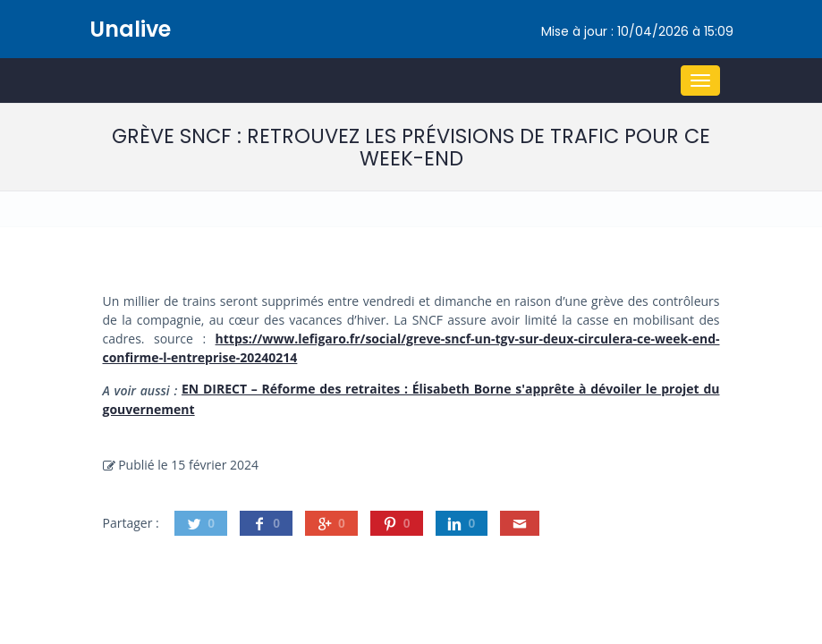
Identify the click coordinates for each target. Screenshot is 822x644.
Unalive (130, 29)
